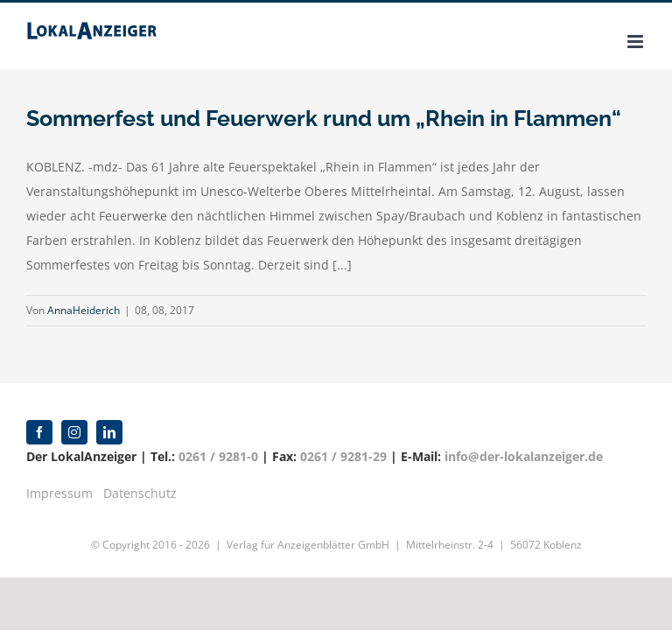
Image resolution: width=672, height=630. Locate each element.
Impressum (59, 493)
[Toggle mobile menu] (637, 42)
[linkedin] (109, 432)
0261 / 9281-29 (343, 456)
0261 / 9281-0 (218, 456)
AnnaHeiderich (84, 310)
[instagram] (74, 432)
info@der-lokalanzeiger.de (524, 456)
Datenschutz (140, 493)
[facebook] (39, 432)
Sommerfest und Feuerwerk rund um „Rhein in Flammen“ (324, 118)
